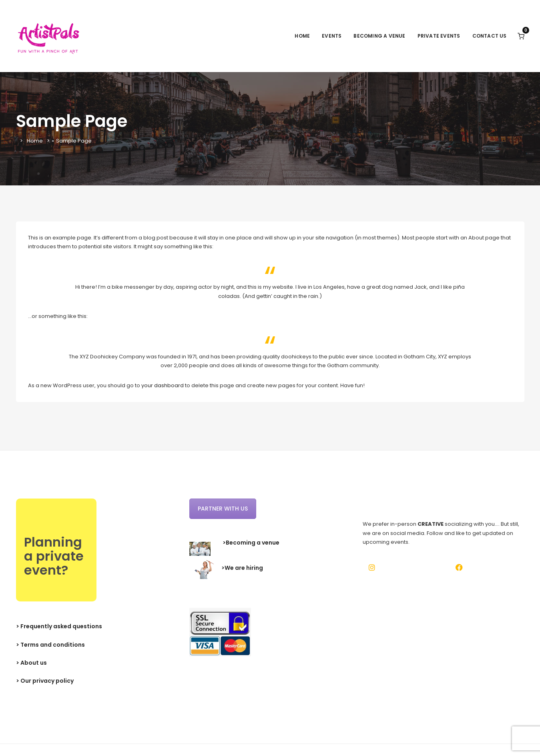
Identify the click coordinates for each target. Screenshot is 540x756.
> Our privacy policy (45, 681)
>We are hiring (242, 568)
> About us (31, 663)
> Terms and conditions (50, 645)
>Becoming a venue (251, 543)
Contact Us (490, 36)
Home (302, 36)
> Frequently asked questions (59, 626)
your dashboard (163, 385)
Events (332, 36)
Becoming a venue (379, 36)
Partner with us (223, 509)
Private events (439, 36)
